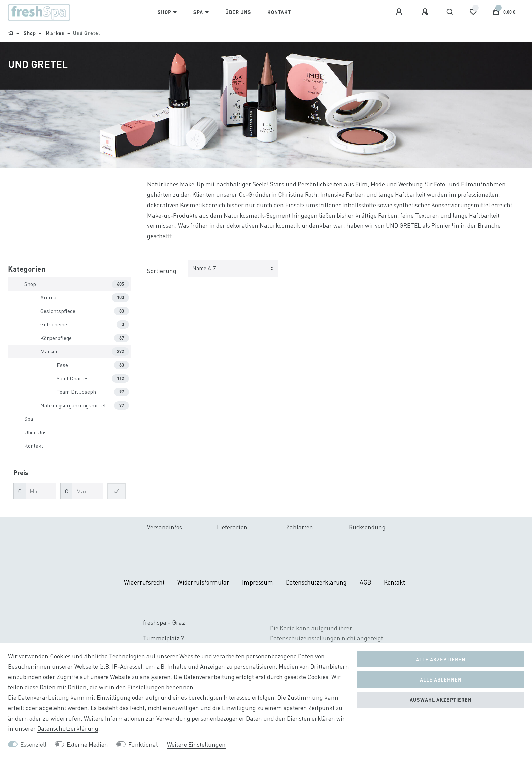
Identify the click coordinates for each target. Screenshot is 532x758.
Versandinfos (165, 527)
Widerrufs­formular (203, 582)
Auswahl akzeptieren (441, 700)
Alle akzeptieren (441, 659)
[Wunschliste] (473, 12)
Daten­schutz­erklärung (316, 582)
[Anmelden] (400, 12)
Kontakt (279, 12)
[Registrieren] (426, 12)
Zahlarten (300, 527)
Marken (55, 33)
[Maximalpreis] (88, 491)
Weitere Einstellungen (196, 744)
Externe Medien (87, 744)
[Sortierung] (233, 269)
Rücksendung (367, 527)
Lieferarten (232, 527)
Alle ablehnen (441, 680)
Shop (164, 12)
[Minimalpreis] (41, 491)
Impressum (258, 582)
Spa (198, 12)
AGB (365, 582)
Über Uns (238, 12)
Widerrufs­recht (144, 582)
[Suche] (450, 12)
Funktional (143, 744)
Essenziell (33, 744)
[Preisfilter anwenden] (116, 491)
